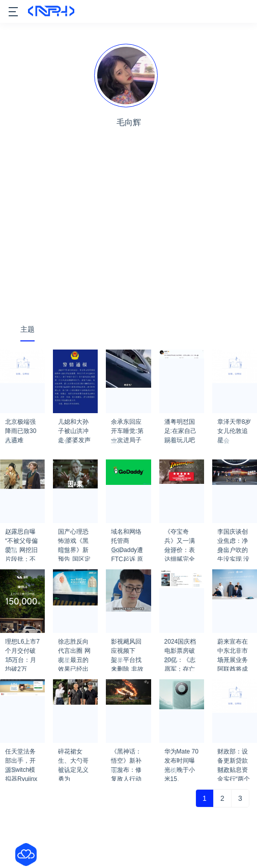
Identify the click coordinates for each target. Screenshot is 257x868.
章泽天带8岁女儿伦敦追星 (234, 425)
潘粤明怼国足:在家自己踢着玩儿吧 (180, 425)
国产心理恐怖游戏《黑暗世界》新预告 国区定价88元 (74, 535)
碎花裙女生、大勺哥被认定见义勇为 (73, 755)
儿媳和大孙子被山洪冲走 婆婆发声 (74, 425)
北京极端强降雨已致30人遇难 (21, 425)
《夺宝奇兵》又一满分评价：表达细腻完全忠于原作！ (180, 535)
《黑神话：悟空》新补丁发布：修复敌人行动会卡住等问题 (126, 755)
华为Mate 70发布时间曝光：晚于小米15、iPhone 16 (181, 755)
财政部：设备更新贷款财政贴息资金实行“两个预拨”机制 (234, 755)
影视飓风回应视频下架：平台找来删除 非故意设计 (127, 645)
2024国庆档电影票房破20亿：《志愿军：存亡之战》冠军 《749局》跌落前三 (182, 645)
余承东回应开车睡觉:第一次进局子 (127, 425)
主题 (27, 329)
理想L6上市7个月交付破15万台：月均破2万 (22, 645)
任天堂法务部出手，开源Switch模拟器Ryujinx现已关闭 (21, 755)
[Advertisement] (128, 238)
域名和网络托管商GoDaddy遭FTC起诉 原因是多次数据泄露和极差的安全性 (127, 535)
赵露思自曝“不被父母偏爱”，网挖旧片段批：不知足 (21, 535)
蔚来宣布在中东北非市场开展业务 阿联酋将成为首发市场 (233, 645)
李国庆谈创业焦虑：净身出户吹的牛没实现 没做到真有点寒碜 (233, 535)
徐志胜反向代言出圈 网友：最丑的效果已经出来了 (74, 645)
